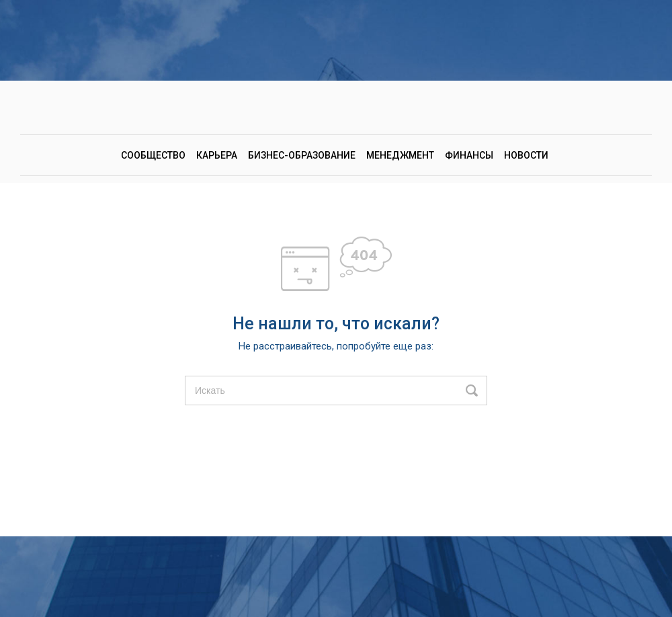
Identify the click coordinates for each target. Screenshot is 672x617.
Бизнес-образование (302, 155)
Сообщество (153, 155)
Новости (526, 155)
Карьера (217, 155)
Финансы (469, 155)
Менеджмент (400, 155)
